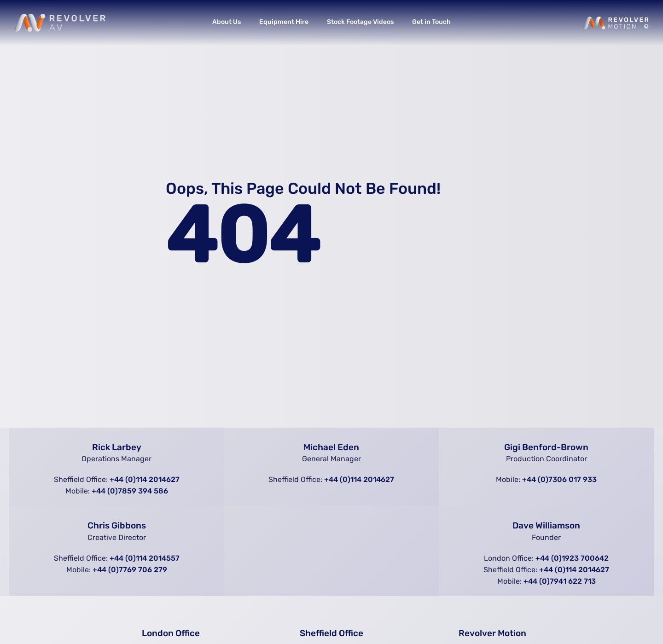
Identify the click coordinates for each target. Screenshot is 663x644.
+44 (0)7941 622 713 (560, 581)
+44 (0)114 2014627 (145, 479)
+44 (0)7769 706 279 (130, 570)
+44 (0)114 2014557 (145, 558)
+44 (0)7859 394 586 (130, 491)
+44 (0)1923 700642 (572, 558)
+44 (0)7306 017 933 (559, 479)
